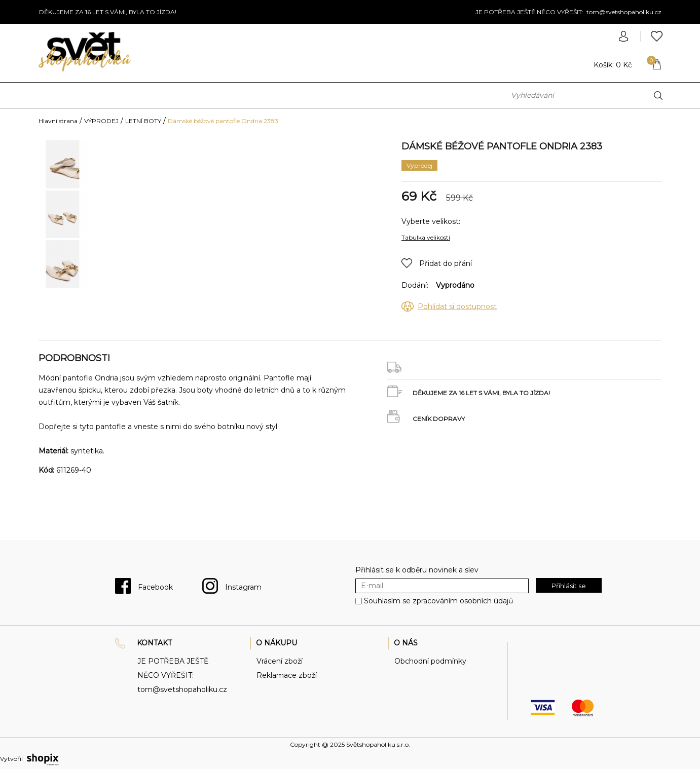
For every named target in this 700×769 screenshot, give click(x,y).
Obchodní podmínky (430, 661)
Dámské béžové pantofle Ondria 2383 (223, 121)
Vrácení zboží (280, 661)
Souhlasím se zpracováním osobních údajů (438, 601)
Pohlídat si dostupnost (457, 306)
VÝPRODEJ (101, 121)
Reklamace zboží (287, 675)
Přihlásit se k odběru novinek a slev (417, 570)
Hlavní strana (58, 121)
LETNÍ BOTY (143, 121)
